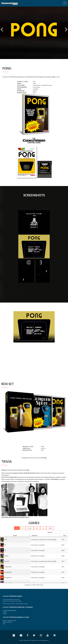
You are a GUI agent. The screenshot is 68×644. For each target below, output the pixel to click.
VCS (43, 528)
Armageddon (8, 567)
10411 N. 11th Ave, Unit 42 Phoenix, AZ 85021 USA (9, 622)
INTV (37, 528)
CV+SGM (30, 528)
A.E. (5, 545)
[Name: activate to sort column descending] (15, 536)
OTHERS (50, 528)
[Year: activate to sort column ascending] (65, 536)
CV (23, 528)
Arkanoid (7, 561)
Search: (58, 532)
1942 (6, 539)
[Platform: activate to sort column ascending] (46, 536)
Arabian (6, 556)
